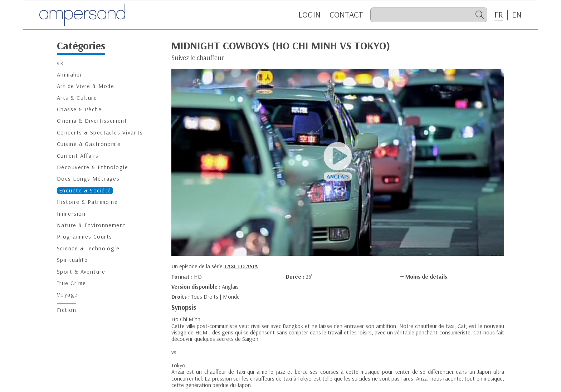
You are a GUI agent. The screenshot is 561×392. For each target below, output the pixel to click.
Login (309, 15)
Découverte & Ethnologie (92, 167)
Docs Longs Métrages (88, 179)
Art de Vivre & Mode (86, 86)
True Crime (71, 283)
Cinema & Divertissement (92, 121)
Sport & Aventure (81, 272)
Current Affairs (78, 156)
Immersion (71, 214)
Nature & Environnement (91, 225)
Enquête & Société (85, 190)
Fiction (67, 310)
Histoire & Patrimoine (87, 202)
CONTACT (346, 15)
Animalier (70, 75)
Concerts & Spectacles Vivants (100, 133)
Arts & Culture (77, 98)
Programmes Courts (84, 237)
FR (499, 15)
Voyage (67, 295)
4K (61, 63)
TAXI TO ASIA (241, 266)
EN (517, 15)
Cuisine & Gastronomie (89, 144)
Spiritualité (72, 260)
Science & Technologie (88, 248)
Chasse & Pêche (79, 109)
